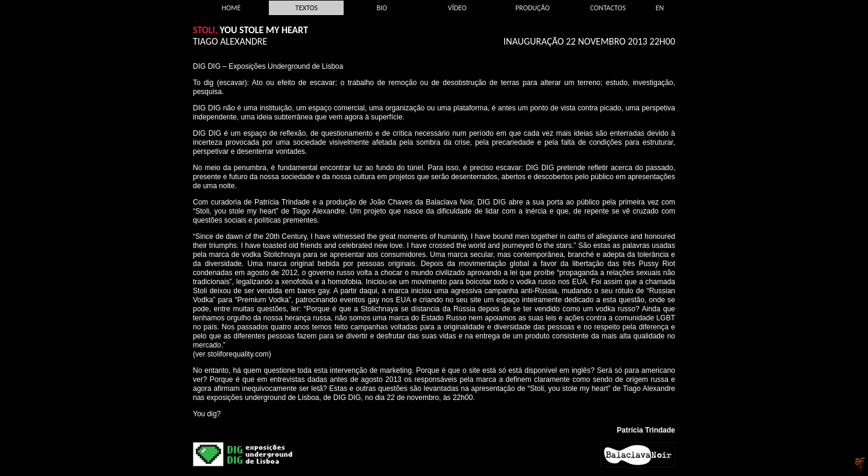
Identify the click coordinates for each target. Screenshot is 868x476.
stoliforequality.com (238, 354)
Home (231, 8)
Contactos (608, 8)
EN (660, 8)
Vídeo (457, 8)
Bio (382, 8)
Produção (533, 8)
